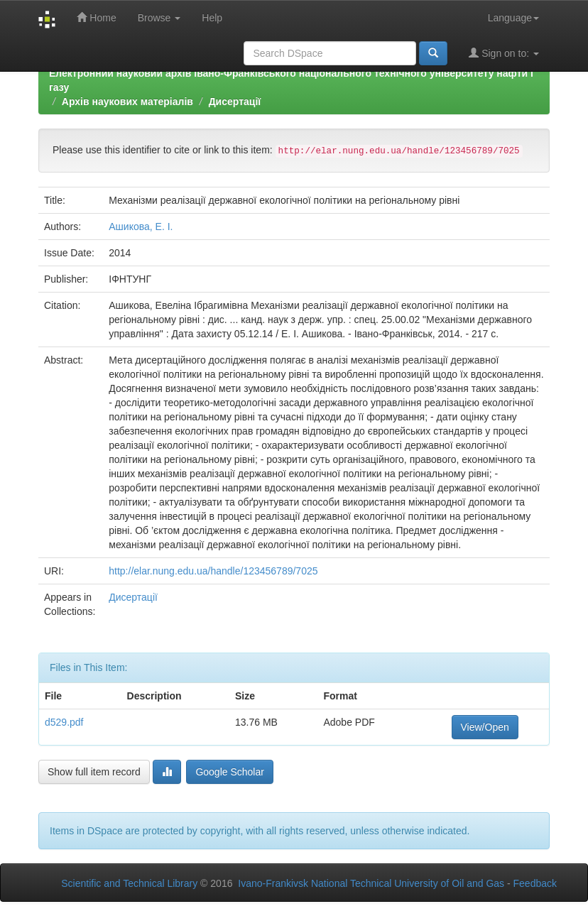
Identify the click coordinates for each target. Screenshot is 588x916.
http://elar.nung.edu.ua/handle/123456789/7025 (213, 571)
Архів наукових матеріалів (127, 102)
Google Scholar (230, 772)
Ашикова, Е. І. (141, 227)
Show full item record (94, 772)
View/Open (485, 727)
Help (212, 18)
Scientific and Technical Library (129, 883)
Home (96, 17)
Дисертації (235, 102)
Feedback (535, 883)
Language (513, 18)
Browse (159, 18)
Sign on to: (504, 53)
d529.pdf (64, 722)
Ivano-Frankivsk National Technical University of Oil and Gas (371, 883)
